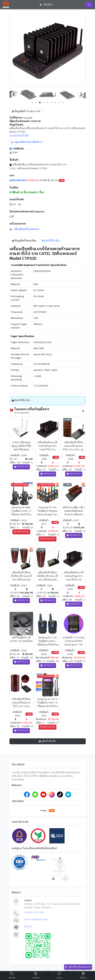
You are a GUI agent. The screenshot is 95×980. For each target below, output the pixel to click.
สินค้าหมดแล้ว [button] (21, 532)
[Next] (81, 95)
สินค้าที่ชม (12, 978)
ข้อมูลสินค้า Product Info (26, 111)
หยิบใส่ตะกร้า (21, 467)
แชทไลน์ (59, 978)
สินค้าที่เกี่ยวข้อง (51, 241)
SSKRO (28, 900)
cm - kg (15, 204)
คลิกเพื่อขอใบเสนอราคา (78, 967)
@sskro (28, 926)
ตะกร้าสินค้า (36, 978)
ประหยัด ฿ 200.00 (37, 180)
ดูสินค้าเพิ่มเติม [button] (47, 741)
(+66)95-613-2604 (34, 912)
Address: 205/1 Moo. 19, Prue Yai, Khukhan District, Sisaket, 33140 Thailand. (52, 906)
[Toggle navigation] (89, 5)
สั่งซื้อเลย (83, 978)
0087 (14, 153)
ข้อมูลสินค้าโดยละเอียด (24, 241)
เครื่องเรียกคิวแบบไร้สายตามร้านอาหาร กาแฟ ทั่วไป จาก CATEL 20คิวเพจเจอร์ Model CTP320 (38, 167)
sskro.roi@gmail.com (36, 919)
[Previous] (14, 95)
